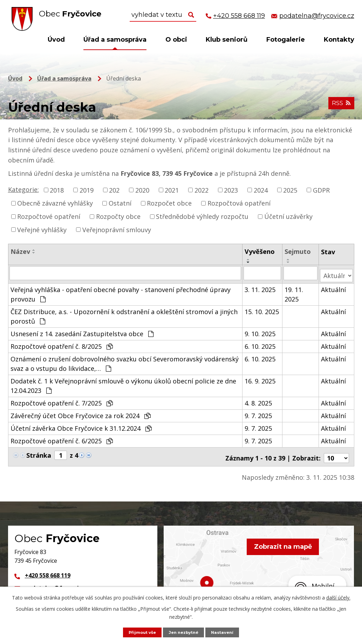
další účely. (338, 597)
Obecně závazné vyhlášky (55, 203)
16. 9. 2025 (260, 378)
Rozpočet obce (169, 203)
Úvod (56, 40)
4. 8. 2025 (259, 400)
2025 (290, 190)
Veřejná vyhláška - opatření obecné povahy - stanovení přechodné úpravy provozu (121, 292)
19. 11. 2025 (294, 292)
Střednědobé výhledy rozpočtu (202, 216)
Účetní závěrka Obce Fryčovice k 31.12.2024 (81, 425)
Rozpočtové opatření (49, 216)
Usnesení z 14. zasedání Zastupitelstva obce (82, 331)
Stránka (39, 452)
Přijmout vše (139, 632)
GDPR (321, 190)
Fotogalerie (286, 40)
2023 (231, 190)
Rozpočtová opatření (239, 203)
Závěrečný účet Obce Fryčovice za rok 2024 (81, 413)
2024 (261, 190)
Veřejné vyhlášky (42, 229)
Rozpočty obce (118, 216)
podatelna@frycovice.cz (59, 583)
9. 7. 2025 (259, 413)
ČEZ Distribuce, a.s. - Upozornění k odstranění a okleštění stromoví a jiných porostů (124, 314)
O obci (176, 40)
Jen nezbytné (184, 632)
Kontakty (339, 40)
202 (114, 190)
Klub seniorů (227, 40)
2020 (142, 190)
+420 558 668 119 (48, 570)
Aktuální (333, 287)
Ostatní (120, 203)
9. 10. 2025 (260, 331)
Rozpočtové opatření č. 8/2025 (62, 344)
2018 (57, 190)
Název (20, 251)
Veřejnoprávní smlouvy (117, 229)
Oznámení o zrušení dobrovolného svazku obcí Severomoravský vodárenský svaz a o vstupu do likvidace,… (125, 361)
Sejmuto (298, 251)
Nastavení (226, 632)
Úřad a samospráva (115, 40)
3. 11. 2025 (260, 287)
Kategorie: (23, 189)
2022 (202, 190)
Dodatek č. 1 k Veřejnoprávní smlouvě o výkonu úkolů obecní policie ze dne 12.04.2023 (123, 383)
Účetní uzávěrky (288, 216)
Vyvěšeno (260, 251)
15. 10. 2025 (262, 309)
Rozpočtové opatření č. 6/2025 (62, 438)
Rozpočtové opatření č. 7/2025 (62, 400)
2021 (172, 190)
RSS (340, 106)
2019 (87, 190)
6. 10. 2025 (260, 344)
